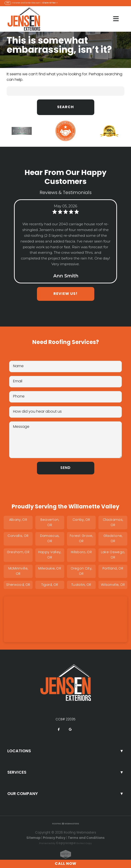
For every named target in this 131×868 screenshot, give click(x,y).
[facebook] (59, 730)
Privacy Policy (54, 838)
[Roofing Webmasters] (66, 824)
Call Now (66, 864)
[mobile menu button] (116, 19)
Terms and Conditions (86, 838)
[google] (70, 730)
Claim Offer (50, 3)
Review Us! (65, 294)
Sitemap (33, 838)
